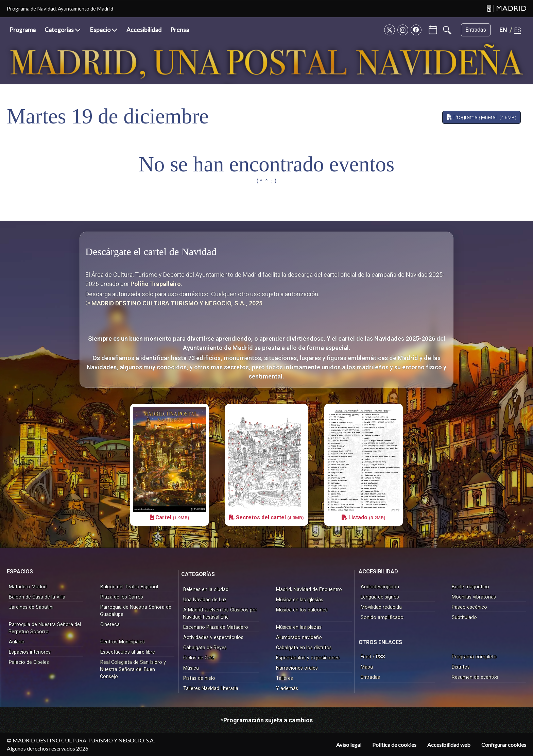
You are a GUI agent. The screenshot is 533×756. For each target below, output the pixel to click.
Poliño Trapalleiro (156, 284)
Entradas (476, 30)
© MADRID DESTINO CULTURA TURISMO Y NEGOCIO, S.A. (81, 740)
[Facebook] (416, 30)
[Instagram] (403, 30)
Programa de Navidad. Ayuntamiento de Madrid (60, 9)
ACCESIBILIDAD (378, 572)
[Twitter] (390, 30)
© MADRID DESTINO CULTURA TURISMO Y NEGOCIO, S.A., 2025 (174, 303)
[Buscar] (447, 30)
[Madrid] (506, 9)
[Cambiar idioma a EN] (503, 30)
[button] (63, 30)
